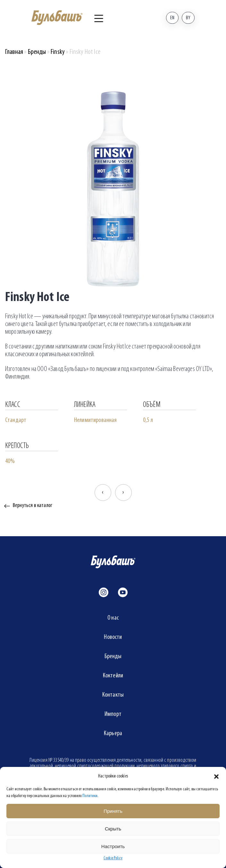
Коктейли (113, 676)
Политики (90, 796)
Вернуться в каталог (33, 506)
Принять (113, 811)
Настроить (113, 846)
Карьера (113, 734)
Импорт (113, 714)
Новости (113, 637)
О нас (113, 618)
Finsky (58, 52)
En (172, 18)
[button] (216, 777)
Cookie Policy (113, 858)
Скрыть (113, 829)
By (188, 18)
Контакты (113, 695)
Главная (14, 52)
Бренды (37, 52)
